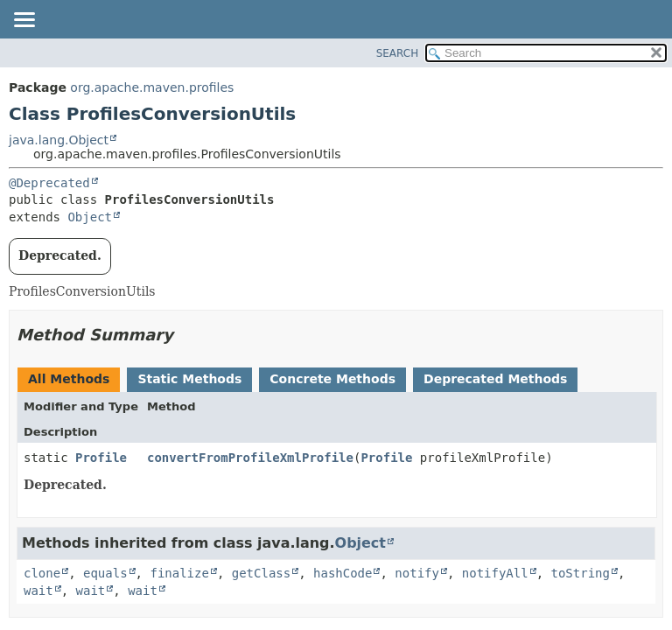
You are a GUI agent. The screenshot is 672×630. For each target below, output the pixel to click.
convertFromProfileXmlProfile (250, 458)
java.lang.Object (59, 140)
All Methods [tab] (69, 379)
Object (90, 217)
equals (105, 573)
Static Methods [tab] (189, 379)
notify (417, 573)
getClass (261, 573)
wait (38, 591)
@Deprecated (49, 183)
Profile (101, 458)
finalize (179, 573)
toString (581, 573)
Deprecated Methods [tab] (495, 379)
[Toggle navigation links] (24, 21)
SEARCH (398, 53)
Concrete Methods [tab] (332, 379)
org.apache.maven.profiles (152, 87)
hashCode (343, 573)
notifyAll (495, 573)
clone (42, 573)
